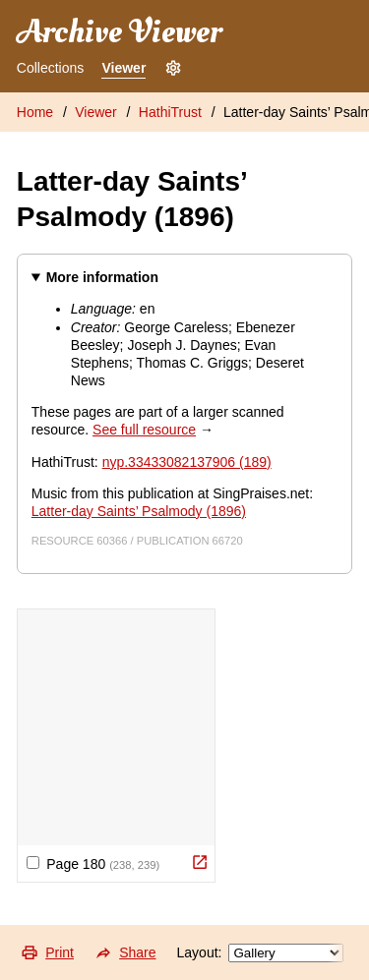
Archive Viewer (119, 32)
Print (47, 952)
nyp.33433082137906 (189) (187, 462)
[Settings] (173, 68)
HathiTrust (170, 112)
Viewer (123, 68)
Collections (50, 68)
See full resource (144, 430)
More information (102, 277)
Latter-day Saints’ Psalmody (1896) (139, 511)
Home (35, 112)
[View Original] (200, 862)
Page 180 (93, 864)
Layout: (261, 953)
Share (125, 952)
